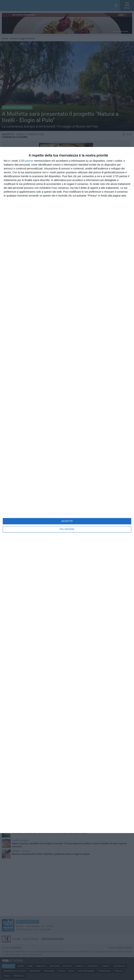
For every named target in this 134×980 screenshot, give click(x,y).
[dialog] (67, 490)
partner (29, 161)
